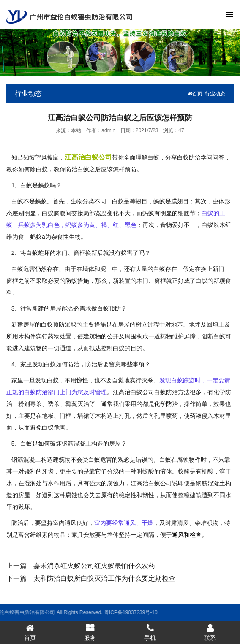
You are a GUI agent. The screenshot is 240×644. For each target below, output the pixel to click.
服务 (90, 632)
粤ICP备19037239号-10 (100, 612)
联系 (210, 632)
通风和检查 (187, 535)
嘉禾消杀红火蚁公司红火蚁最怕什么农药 (94, 566)
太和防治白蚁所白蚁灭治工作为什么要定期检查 (104, 578)
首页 (195, 94)
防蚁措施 (77, 281)
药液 (196, 416)
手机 (150, 632)
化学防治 (166, 404)
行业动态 (215, 94)
